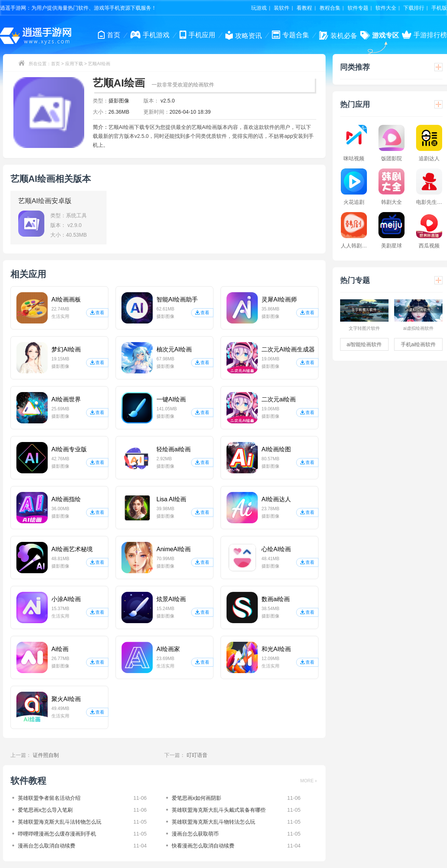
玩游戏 (259, 8)
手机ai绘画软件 (419, 344)
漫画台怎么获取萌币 (195, 834)
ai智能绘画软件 (364, 344)
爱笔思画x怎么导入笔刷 (45, 810)
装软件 (282, 8)
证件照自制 (46, 755)
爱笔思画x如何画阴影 (196, 798)
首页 (56, 64)
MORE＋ (309, 781)
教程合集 (330, 8)
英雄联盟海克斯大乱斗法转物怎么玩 (60, 822)
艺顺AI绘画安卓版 (45, 201)
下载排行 (414, 8)
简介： (101, 127)
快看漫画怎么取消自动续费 (203, 846)
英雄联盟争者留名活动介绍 (49, 798)
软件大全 (386, 8)
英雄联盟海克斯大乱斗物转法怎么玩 (213, 822)
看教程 (304, 8)
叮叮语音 (197, 755)
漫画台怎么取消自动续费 (47, 846)
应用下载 (74, 64)
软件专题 (358, 8)
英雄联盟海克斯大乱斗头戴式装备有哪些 (219, 810)
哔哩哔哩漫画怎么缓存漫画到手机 (57, 834)
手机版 (439, 8)
